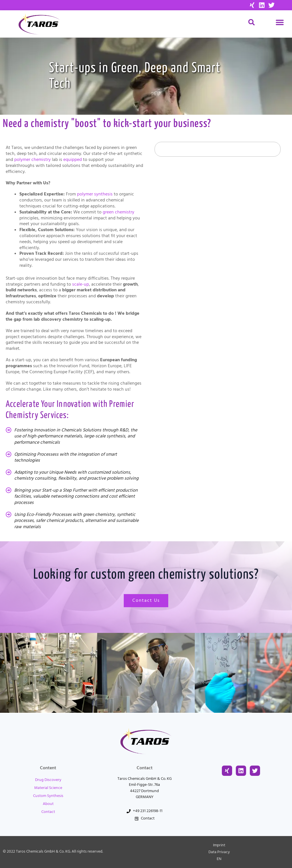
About (48, 804)
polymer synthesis (95, 194)
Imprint (219, 845)
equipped (73, 160)
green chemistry (118, 212)
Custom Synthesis (48, 796)
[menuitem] (219, 859)
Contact (48, 812)
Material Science (48, 788)
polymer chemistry (33, 160)
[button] (280, 22)
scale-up (81, 284)
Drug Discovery (48, 780)
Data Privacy (219, 852)
